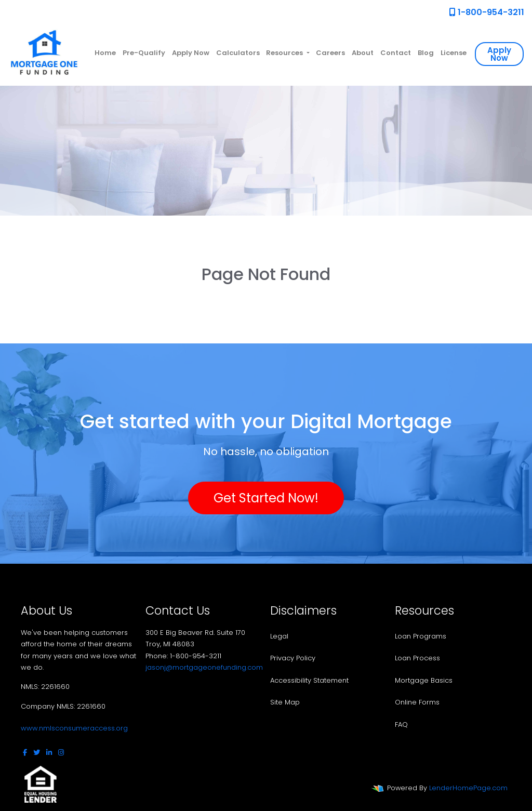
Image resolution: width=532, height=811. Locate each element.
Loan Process (417, 658)
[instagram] (61, 753)
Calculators (238, 53)
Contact (396, 53)
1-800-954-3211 (487, 12)
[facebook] (25, 753)
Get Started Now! (266, 498)
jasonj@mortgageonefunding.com (204, 667)
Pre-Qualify (144, 53)
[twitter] (37, 753)
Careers (330, 53)
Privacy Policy (293, 658)
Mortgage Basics (424, 680)
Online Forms (417, 702)
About (363, 53)
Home (105, 53)
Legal (279, 636)
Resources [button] (285, 53)
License (454, 53)
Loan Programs (421, 636)
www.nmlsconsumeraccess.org (74, 728)
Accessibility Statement (309, 680)
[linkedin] (49, 753)
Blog (426, 53)
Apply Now (191, 53)
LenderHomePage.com (468, 788)
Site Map (285, 702)
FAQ (401, 724)
